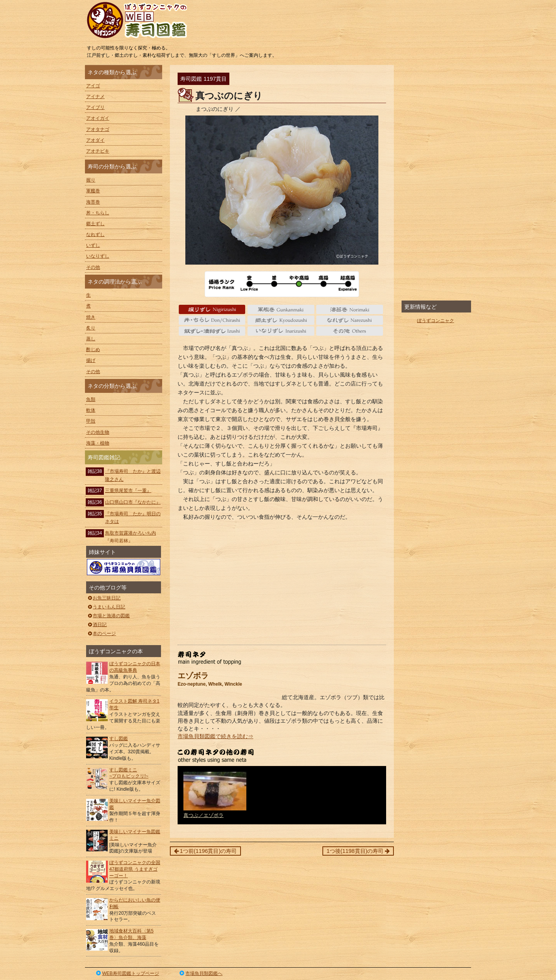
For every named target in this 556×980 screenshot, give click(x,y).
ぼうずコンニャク (436, 321)
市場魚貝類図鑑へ (201, 973)
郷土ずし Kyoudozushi (281, 320)
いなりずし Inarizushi (281, 331)
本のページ (101, 634)
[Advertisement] (282, 583)
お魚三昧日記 (104, 598)
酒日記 (97, 625)
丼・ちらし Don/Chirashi (212, 320)
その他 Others (350, 331)
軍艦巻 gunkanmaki (281, 309)
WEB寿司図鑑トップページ (127, 973)
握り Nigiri (212, 309)
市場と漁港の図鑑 (108, 616)
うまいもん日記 (106, 607)
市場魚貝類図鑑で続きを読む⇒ (215, 736)
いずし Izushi (212, 331)
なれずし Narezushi (350, 320)
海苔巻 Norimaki (350, 309)
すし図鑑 (119, 739)
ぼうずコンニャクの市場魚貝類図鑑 (124, 567)
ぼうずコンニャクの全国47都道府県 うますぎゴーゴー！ (135, 869)
